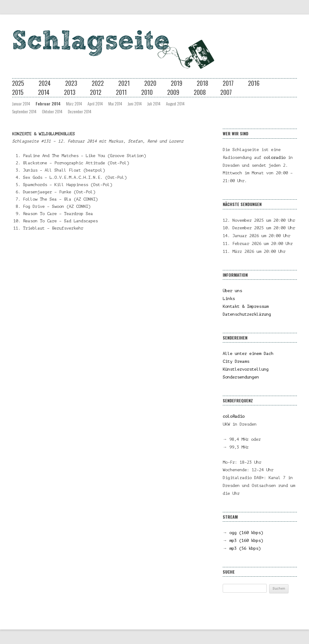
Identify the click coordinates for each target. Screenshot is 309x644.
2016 (254, 83)
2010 (147, 92)
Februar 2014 (48, 103)
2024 (45, 83)
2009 (173, 92)
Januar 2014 (21, 103)
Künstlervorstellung (246, 369)
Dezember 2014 (80, 111)
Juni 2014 (135, 103)
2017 (228, 83)
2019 (177, 83)
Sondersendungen (241, 377)
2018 (202, 83)
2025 (18, 83)
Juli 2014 (154, 103)
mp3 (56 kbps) (245, 548)
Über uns (232, 291)
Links (229, 299)
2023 (71, 83)
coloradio (275, 158)
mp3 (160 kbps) (246, 541)
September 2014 (24, 111)
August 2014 (175, 103)
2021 (124, 83)
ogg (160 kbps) (246, 533)
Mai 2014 (115, 103)
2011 (121, 92)
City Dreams (236, 361)
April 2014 (95, 103)
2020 (150, 83)
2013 (70, 92)
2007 (226, 92)
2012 (96, 92)
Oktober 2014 (52, 111)
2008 (200, 92)
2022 (98, 83)
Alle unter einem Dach (248, 354)
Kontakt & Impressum (246, 306)
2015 (18, 92)
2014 (44, 92)
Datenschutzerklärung (247, 314)
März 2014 (74, 103)
